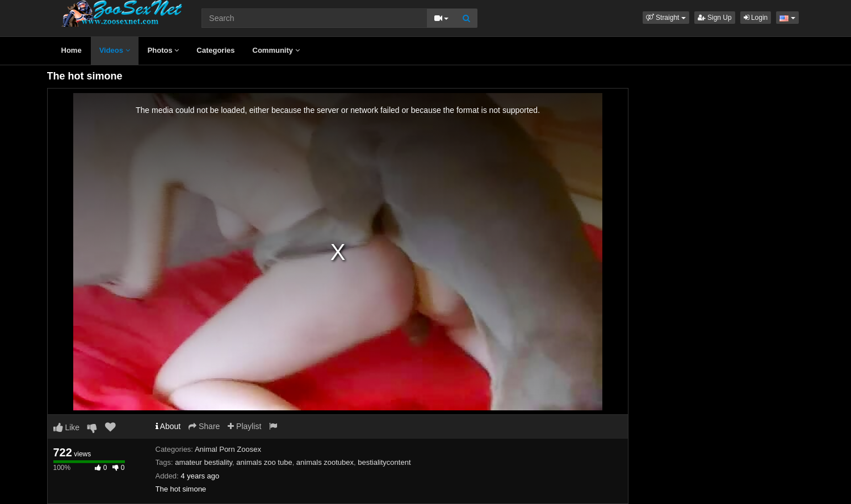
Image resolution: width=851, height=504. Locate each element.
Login (756, 18)
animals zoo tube (264, 462)
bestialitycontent (384, 462)
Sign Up (715, 18)
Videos (115, 50)
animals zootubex (325, 462)
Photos (164, 50)
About (168, 426)
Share (204, 426)
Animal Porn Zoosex (228, 449)
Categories (215, 50)
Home (72, 50)
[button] (666, 18)
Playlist (244, 426)
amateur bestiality (204, 462)
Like (67, 427)
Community (276, 50)
